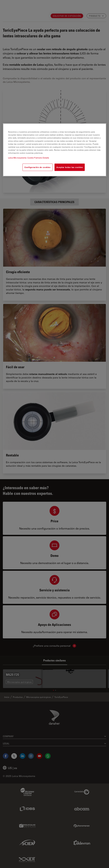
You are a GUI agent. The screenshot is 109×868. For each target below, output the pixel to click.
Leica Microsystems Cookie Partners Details (29, 158)
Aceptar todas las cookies (70, 167)
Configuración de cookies (38, 167)
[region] (55, 150)
